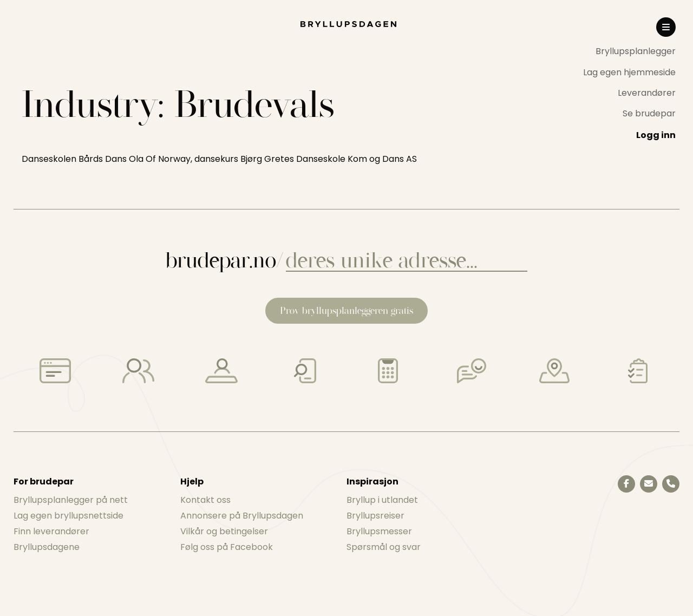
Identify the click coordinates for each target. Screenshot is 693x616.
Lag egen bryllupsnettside (68, 516)
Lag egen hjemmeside (629, 72)
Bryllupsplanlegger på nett (71, 500)
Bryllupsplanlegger (636, 51)
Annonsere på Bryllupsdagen (242, 516)
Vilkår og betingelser (224, 531)
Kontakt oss (205, 500)
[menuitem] (629, 51)
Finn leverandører (51, 531)
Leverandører (647, 93)
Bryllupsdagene (47, 547)
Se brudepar (649, 113)
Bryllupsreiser (375, 516)
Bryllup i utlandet (382, 500)
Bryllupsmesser (379, 531)
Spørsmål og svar (384, 547)
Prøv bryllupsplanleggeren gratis (346, 310)
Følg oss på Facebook (227, 547)
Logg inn (656, 135)
